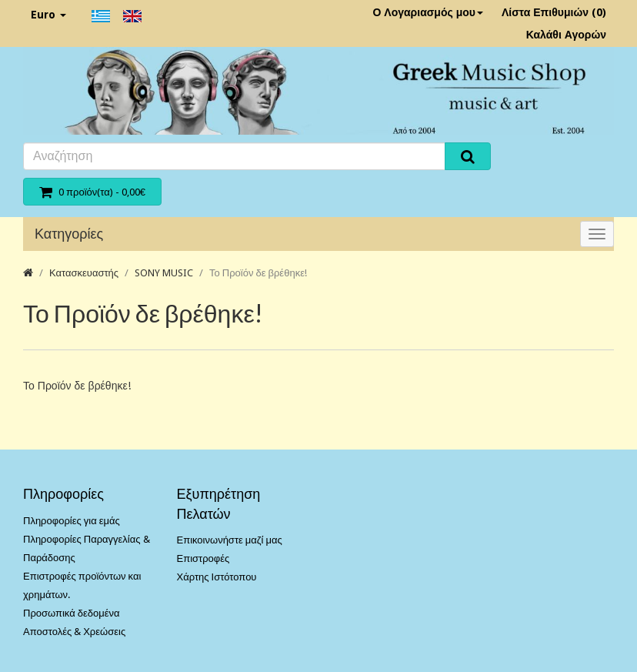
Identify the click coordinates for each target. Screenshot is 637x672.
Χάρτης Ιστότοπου (217, 577)
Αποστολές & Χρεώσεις (74, 632)
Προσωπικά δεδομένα (72, 613)
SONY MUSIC (164, 273)
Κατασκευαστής (84, 273)
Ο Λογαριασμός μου (428, 12)
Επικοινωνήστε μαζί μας (230, 540)
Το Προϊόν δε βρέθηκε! (258, 273)
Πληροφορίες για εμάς (72, 521)
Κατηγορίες (69, 234)
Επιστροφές (203, 558)
